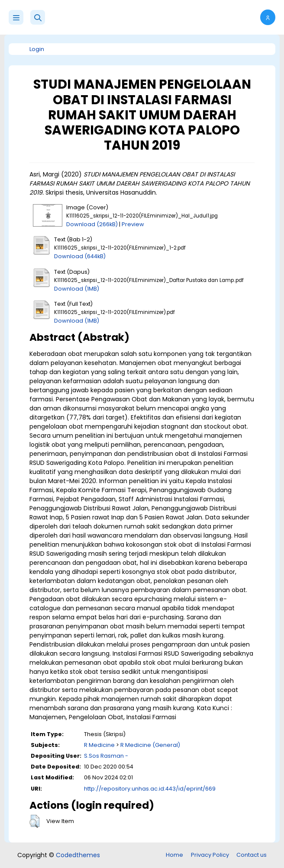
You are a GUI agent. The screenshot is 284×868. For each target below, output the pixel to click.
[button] (38, 17)
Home (174, 855)
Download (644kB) (80, 256)
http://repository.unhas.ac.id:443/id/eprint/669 (150, 789)
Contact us (252, 855)
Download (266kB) (92, 224)
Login (37, 49)
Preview (133, 224)
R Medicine (99, 745)
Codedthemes (78, 855)
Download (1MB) (77, 289)
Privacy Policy (210, 855)
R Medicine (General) (150, 745)
